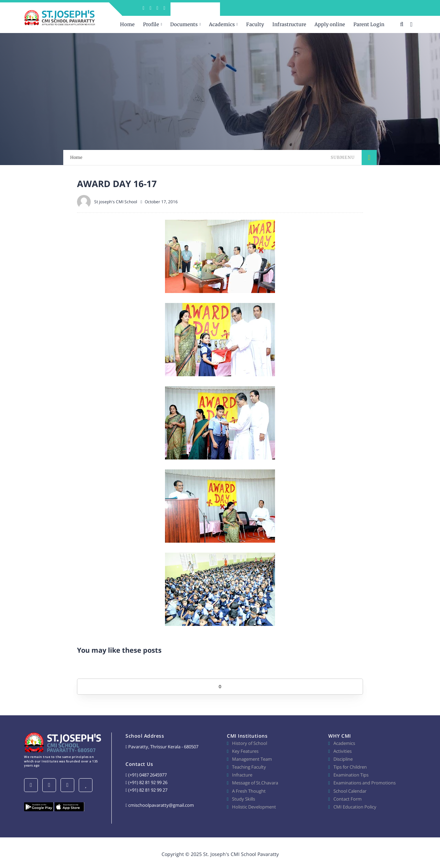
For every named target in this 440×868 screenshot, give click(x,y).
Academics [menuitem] (222, 24)
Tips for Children (350, 767)
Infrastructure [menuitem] (289, 24)
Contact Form (348, 799)
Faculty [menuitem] (255, 24)
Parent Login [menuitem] (369, 24)
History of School (250, 743)
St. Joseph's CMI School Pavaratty (241, 854)
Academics (344, 743)
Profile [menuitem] (151, 24)
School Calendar (350, 791)
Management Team (252, 759)
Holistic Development (254, 807)
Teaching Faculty (249, 767)
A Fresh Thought (249, 791)
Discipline (343, 759)
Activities (343, 751)
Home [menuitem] (127, 24)
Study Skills (244, 799)
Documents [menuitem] (184, 24)
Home (76, 157)
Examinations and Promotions (365, 783)
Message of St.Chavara (255, 783)
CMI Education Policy (355, 807)
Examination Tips (351, 775)
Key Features (245, 751)
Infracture (242, 775)
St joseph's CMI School (116, 202)
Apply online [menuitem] (330, 24)
